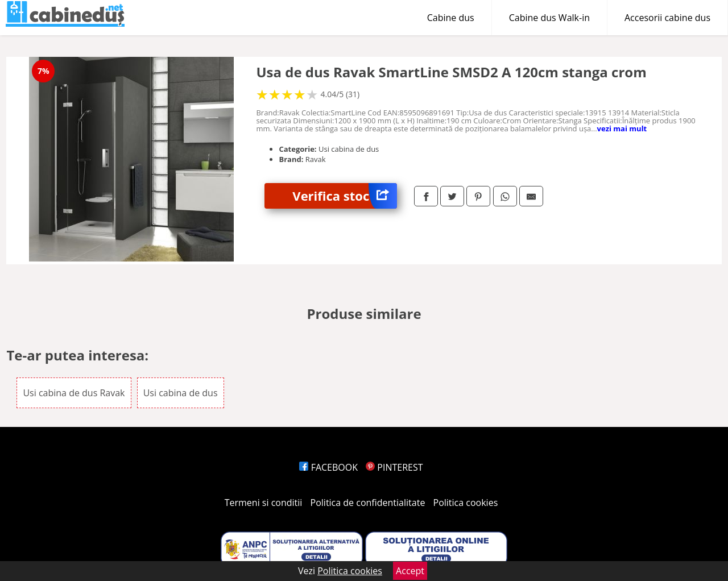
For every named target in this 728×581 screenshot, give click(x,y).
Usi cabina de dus (181, 393)
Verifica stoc (345, 196)
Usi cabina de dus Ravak (74, 393)
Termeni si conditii (264, 503)
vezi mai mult (622, 128)
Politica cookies (466, 503)
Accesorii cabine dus (667, 18)
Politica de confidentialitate (368, 503)
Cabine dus (451, 18)
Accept (410, 571)
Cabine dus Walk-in (549, 18)
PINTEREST (394, 467)
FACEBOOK (328, 467)
